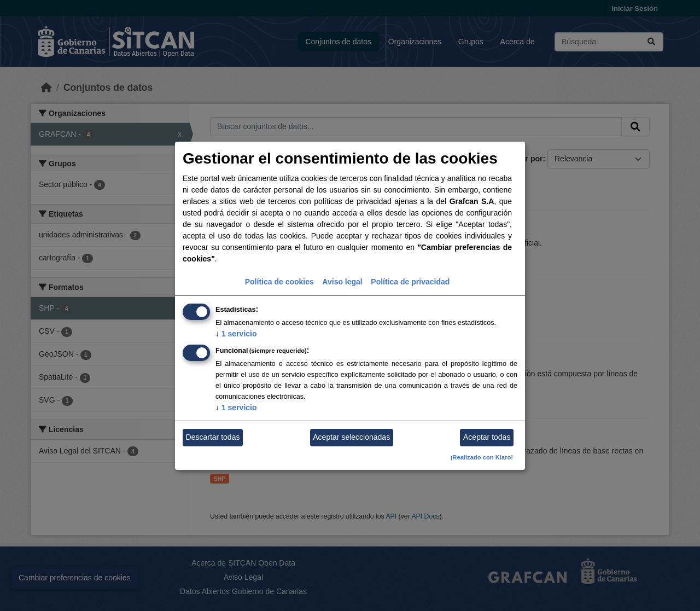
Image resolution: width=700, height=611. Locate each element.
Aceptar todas (487, 437)
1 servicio (236, 334)
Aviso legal (342, 282)
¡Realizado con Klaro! (482, 457)
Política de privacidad (410, 282)
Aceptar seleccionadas (351, 437)
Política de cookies (279, 282)
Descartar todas (213, 437)
